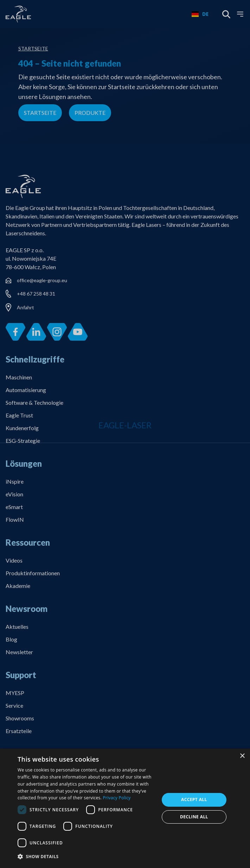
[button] (86, 857)
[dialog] (125, 808)
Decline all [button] (194, 817)
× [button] (242, 756)
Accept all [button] (194, 799)
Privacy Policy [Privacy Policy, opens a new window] (117, 798)
